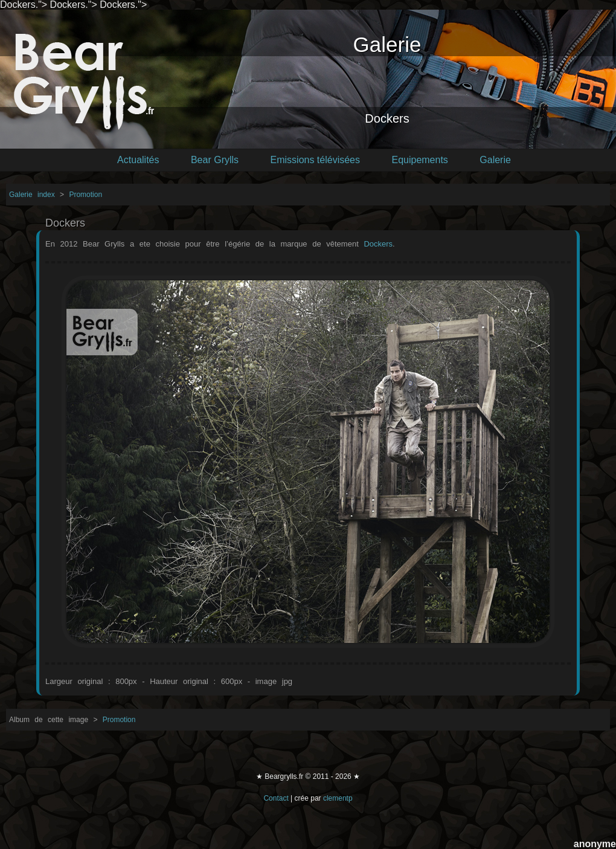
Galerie (495, 160)
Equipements (419, 160)
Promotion (85, 195)
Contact (276, 798)
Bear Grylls (215, 160)
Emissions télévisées (316, 160)
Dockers (378, 244)
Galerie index (34, 195)
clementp (338, 798)
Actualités (138, 160)
